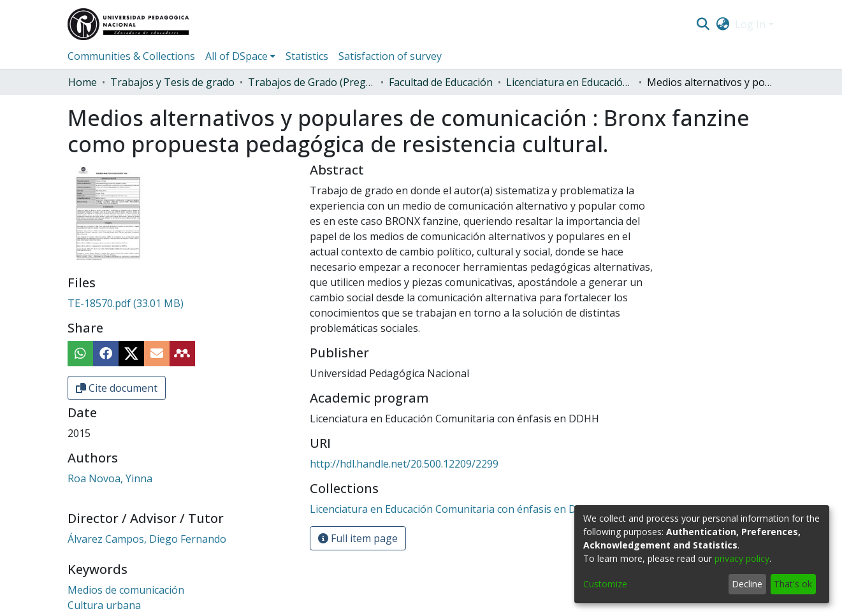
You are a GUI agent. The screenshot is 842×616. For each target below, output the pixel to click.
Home (83, 82)
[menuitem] (722, 24)
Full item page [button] (358, 538)
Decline (747, 584)
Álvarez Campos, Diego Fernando (147, 539)
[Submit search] (703, 24)
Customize (605, 584)
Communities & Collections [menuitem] (131, 56)
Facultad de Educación (441, 82)
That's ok (793, 584)
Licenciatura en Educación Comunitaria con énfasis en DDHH (570, 82)
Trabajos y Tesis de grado (172, 82)
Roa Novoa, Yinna (110, 478)
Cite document (117, 388)
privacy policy (742, 558)
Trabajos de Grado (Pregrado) (312, 82)
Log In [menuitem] (750, 24)
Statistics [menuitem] (307, 56)
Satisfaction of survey (390, 56)
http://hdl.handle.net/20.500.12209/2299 (404, 464)
